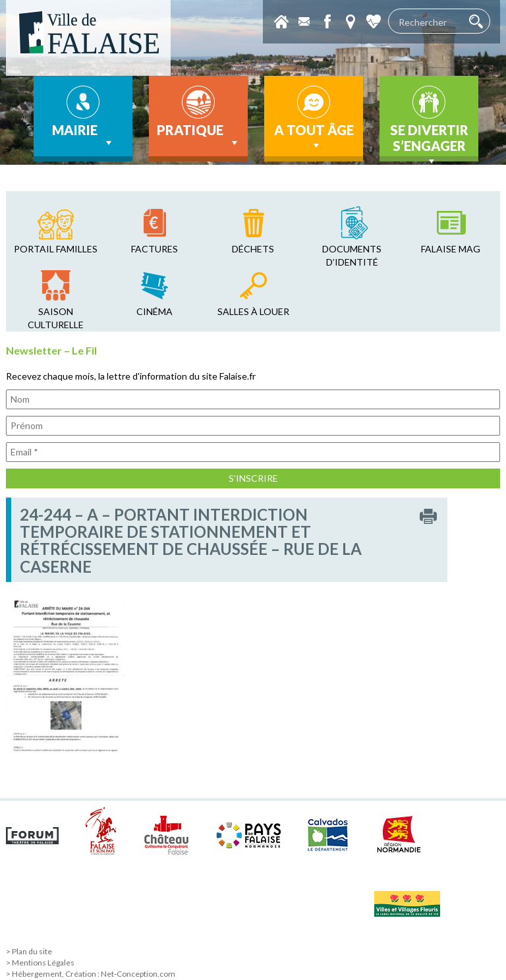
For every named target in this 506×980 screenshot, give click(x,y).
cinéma (155, 311)
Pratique (199, 136)
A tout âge (314, 137)
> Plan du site (29, 951)
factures (155, 249)
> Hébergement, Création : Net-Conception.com (91, 974)
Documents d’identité (352, 255)
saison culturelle (56, 318)
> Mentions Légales (40, 963)
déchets (253, 249)
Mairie (83, 136)
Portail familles (56, 249)
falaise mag (451, 249)
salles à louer (253, 311)
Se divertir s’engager (429, 142)
